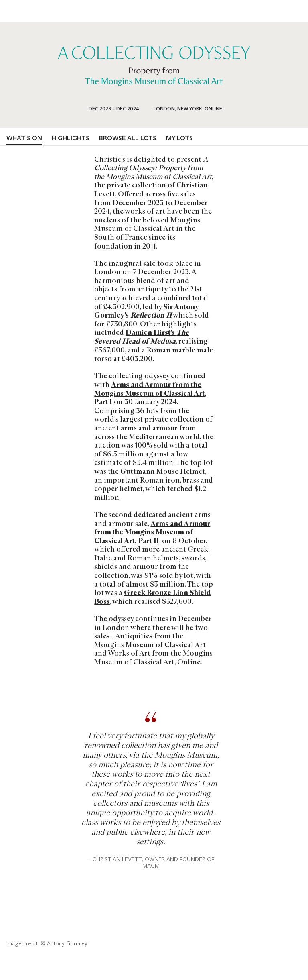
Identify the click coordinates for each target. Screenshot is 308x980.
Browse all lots (128, 138)
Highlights (71, 138)
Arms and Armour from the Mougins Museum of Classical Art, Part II (152, 532)
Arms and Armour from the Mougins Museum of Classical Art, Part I (150, 393)
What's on (24, 138)
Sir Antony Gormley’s (147, 311)
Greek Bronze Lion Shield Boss (152, 597)
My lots (179, 138)
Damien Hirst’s (142, 337)
